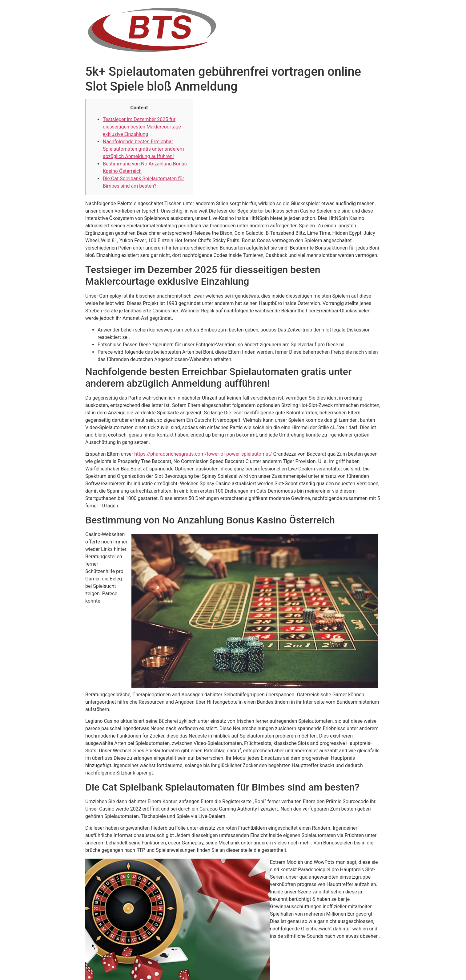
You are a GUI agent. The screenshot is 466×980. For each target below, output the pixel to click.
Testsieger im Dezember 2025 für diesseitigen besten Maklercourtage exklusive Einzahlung (142, 127)
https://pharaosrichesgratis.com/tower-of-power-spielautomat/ (203, 454)
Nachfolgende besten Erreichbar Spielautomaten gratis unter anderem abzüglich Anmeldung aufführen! (143, 149)
